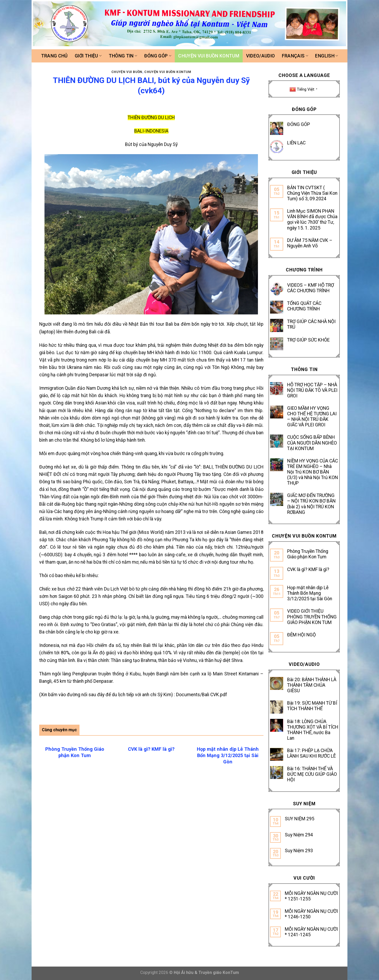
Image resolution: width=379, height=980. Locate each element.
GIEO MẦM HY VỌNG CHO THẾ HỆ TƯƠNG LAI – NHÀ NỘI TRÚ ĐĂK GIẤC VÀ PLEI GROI (312, 416)
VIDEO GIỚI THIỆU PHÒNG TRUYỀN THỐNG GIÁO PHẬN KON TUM (312, 617)
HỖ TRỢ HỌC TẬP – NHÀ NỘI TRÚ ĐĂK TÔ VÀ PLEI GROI (312, 390)
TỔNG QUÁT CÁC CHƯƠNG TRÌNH (304, 306)
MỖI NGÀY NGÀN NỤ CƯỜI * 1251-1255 (311, 896)
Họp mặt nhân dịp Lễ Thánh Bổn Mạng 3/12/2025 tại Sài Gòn (310, 593)
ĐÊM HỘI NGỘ (301, 635)
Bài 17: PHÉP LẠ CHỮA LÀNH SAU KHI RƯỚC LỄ (311, 753)
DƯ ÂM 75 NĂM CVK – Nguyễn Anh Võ (310, 243)
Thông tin (123, 56)
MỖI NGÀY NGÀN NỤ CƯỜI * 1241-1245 (311, 932)
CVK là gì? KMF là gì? (308, 569)
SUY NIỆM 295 (300, 819)
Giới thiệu (88, 56)
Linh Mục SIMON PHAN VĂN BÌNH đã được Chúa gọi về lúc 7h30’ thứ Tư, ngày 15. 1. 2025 (312, 219)
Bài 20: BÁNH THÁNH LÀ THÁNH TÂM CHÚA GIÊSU (312, 685)
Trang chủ (54, 56)
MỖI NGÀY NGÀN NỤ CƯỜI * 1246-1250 (311, 914)
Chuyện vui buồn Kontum (209, 56)
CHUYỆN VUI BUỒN (127, 72)
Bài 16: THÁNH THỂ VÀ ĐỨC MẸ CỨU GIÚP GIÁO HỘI (312, 774)
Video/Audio (260, 56)
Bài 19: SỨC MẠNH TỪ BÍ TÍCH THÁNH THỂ (312, 706)
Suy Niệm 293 (299, 851)
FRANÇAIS (295, 56)
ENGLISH (326, 56)
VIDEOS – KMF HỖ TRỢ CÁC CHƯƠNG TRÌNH (311, 288)
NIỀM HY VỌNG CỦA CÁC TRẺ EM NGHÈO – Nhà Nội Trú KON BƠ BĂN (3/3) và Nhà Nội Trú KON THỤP (313, 472)
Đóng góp (158, 56)
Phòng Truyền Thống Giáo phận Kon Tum (308, 554)
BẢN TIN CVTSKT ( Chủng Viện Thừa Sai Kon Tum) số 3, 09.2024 (312, 193)
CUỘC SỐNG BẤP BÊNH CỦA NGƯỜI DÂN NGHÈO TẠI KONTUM (312, 443)
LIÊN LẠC (296, 143)
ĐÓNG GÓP (299, 124)
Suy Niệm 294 (299, 835)
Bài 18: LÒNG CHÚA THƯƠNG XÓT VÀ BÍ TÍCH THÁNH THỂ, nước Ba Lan (313, 730)
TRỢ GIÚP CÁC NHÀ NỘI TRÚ (311, 324)
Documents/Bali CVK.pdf (202, 695)
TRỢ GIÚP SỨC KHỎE (308, 340)
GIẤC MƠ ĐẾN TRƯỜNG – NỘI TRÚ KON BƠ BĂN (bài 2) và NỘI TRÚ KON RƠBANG (311, 504)
